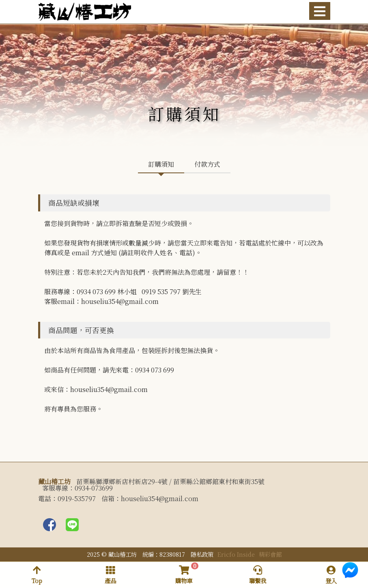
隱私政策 (202, 554)
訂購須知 (161, 164)
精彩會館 (270, 554)
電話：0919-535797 (67, 499)
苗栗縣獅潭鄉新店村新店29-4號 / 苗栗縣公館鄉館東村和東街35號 (170, 482)
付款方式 (207, 164)
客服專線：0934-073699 (77, 488)
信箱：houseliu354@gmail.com (150, 499)
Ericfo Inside (236, 554)
